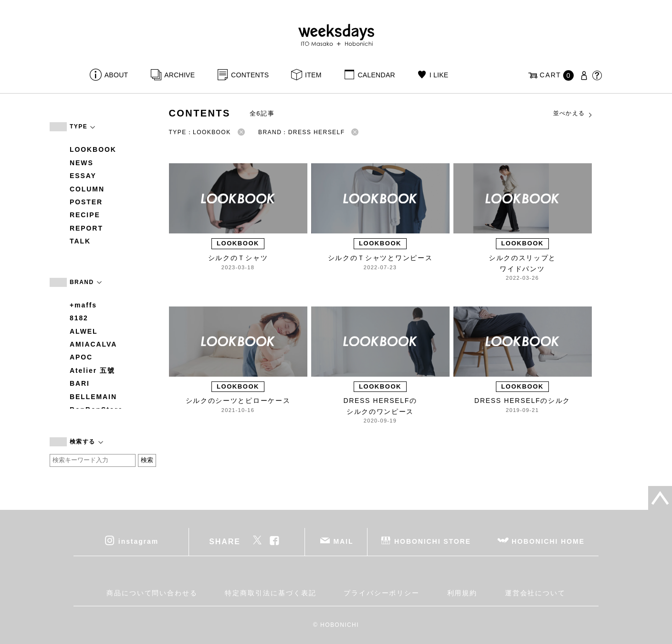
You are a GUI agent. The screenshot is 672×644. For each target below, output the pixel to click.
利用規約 (462, 593)
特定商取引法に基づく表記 (270, 593)
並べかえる (573, 114)
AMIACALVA (93, 344)
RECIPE (85, 215)
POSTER (86, 202)
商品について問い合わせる (152, 593)
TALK (80, 241)
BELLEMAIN (93, 397)
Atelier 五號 (92, 370)
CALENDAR (376, 75)
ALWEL (84, 331)
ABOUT (116, 75)
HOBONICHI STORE (433, 541)
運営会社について (535, 593)
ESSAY (83, 176)
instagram (138, 541)
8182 (79, 318)
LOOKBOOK (93, 149)
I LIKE (439, 75)
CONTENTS (250, 75)
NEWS (82, 163)
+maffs (83, 305)
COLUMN (87, 189)
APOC (81, 357)
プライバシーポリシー (382, 593)
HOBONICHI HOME (548, 541)
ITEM (313, 75)
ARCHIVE (179, 75)
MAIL (344, 541)
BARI (80, 383)
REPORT (86, 228)
